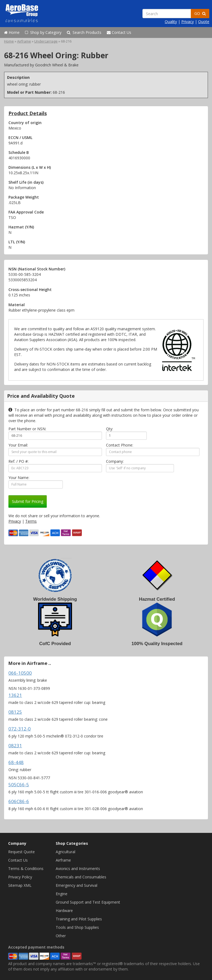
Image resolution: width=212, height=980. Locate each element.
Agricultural (66, 852)
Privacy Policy (20, 877)
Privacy (188, 22)
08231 (15, 745)
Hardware (64, 911)
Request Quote (21, 852)
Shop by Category (43, 32)
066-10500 (20, 673)
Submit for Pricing (28, 501)
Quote (204, 22)
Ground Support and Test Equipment (88, 902)
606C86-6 (19, 801)
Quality (171, 22)
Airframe (24, 41)
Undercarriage (46, 41)
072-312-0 (20, 729)
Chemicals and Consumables (81, 877)
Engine (62, 894)
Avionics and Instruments (78, 869)
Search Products (84, 32)
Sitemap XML (20, 885)
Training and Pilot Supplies (79, 919)
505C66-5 (19, 785)
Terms (31, 521)
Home (12, 32)
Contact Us (119, 32)
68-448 (16, 762)
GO (200, 13)
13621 (15, 695)
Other (61, 936)
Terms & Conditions (26, 869)
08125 (15, 712)
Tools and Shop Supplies (77, 927)
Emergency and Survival (77, 885)
